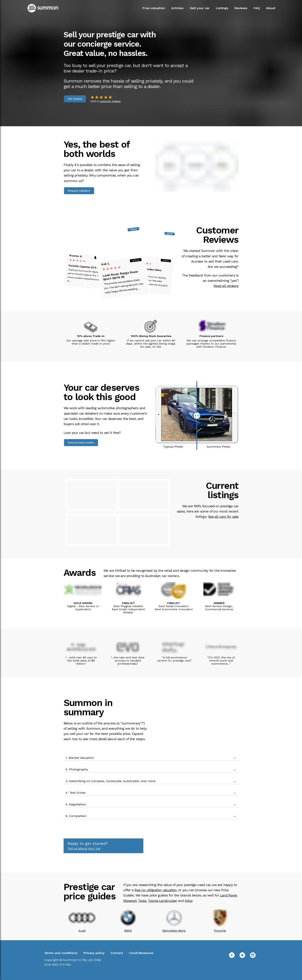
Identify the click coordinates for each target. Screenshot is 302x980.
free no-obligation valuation (156, 890)
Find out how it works (81, 443)
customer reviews (110, 101)
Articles (177, 8)
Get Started (75, 99)
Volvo (189, 901)
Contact (117, 953)
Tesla (142, 901)
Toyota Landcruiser (163, 901)
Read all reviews (226, 286)
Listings (222, 8)
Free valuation (154, 8)
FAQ (257, 8)
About (271, 8)
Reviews (241, 8)
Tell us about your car (84, 848)
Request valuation (79, 191)
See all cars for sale (223, 517)
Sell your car (200, 8)
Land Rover (228, 895)
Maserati (130, 901)
